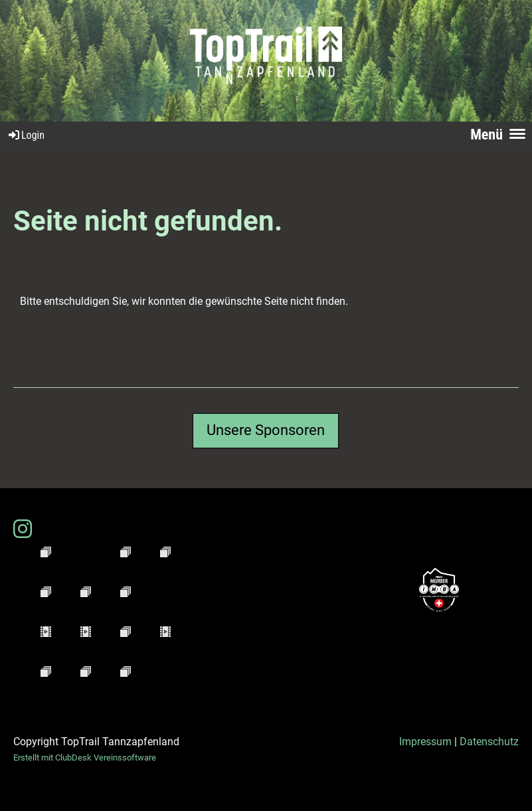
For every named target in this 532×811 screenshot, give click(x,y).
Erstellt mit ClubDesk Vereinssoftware (85, 758)
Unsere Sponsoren (266, 430)
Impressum (425, 742)
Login (26, 135)
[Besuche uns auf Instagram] (23, 529)
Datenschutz (489, 742)
